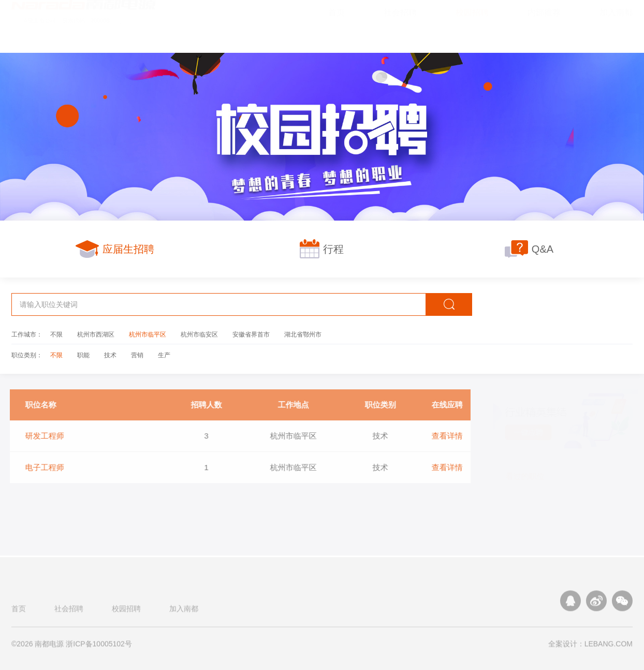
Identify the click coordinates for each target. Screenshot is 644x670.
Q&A (529, 249)
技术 (110, 355)
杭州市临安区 (199, 334)
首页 (19, 612)
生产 (164, 355)
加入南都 (184, 612)
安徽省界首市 (251, 334)
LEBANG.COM (609, 647)
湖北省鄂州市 (303, 334)
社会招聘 (69, 612)
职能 (83, 355)
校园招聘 (126, 612)
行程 (322, 249)
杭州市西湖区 (96, 334)
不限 (56, 334)
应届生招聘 (115, 249)
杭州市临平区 (148, 334)
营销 (137, 355)
